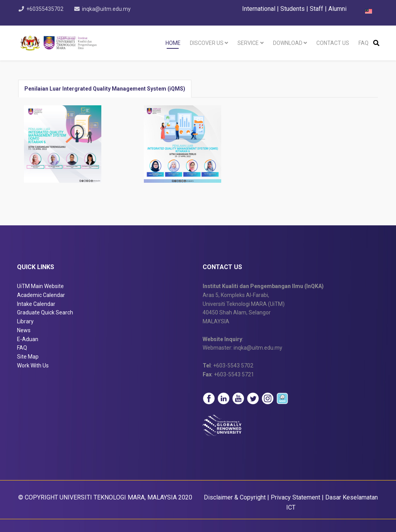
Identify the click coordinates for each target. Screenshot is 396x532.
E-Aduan (28, 339)
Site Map (28, 357)
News (24, 330)
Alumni (337, 9)
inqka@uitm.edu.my (110, 9)
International (259, 9)
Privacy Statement (295, 497)
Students (293, 9)
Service (248, 43)
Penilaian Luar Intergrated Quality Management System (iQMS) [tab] (105, 89)
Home (173, 43)
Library (25, 321)
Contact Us (333, 43)
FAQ (364, 43)
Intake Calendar (36, 304)
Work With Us (33, 366)
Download (288, 43)
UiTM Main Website (40, 286)
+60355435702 (46, 9)
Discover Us (207, 43)
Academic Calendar (41, 295)
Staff (317, 9)
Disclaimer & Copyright (235, 497)
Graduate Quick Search (45, 312)
